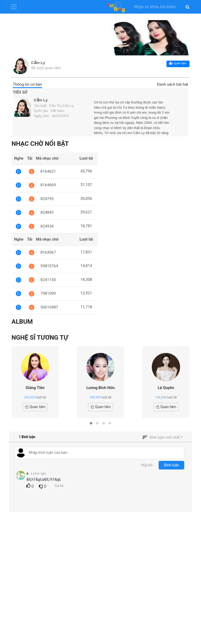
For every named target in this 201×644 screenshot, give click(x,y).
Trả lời (59, 486)
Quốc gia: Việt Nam (49, 111)
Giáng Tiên (35, 388)
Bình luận (171, 465)
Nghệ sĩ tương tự (40, 338)
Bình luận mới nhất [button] (165, 437)
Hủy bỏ (147, 465)
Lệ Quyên (166, 388)
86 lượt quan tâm (46, 68)
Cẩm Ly (38, 63)
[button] (91, 423)
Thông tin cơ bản (27, 84)
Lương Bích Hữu (100, 388)
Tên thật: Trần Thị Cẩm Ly (54, 106)
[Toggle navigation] (14, 7)
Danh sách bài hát (173, 84)
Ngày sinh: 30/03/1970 (51, 116)
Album (22, 322)
